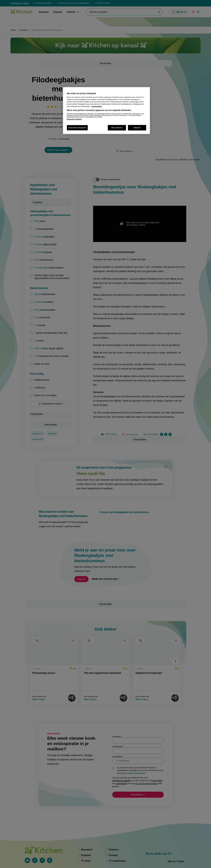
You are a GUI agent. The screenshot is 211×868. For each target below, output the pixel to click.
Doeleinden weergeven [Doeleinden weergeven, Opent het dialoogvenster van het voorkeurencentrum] (77, 128)
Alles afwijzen (117, 128)
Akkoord (137, 128)
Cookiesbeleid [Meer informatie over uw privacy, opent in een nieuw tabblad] (97, 106)
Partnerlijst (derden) (74, 119)
